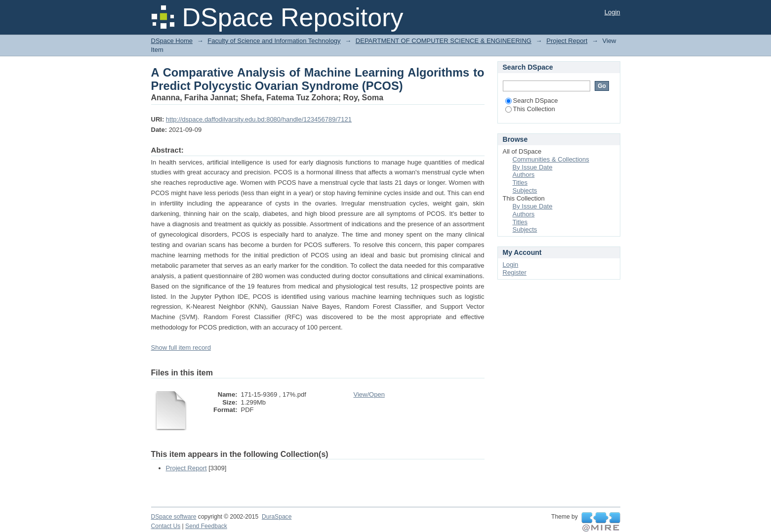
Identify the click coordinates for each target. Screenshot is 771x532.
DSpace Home (172, 41)
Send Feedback (206, 526)
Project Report (567, 41)
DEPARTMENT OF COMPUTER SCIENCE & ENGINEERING (444, 41)
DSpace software (174, 517)
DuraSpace (277, 517)
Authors (524, 175)
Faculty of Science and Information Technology (274, 41)
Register (515, 272)
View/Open (369, 394)
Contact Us (166, 526)
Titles (520, 183)
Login (612, 12)
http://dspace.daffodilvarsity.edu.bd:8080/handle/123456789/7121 (259, 119)
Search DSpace (532, 101)
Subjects (525, 190)
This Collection (530, 109)
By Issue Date (533, 167)
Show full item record (181, 348)
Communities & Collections (551, 159)
